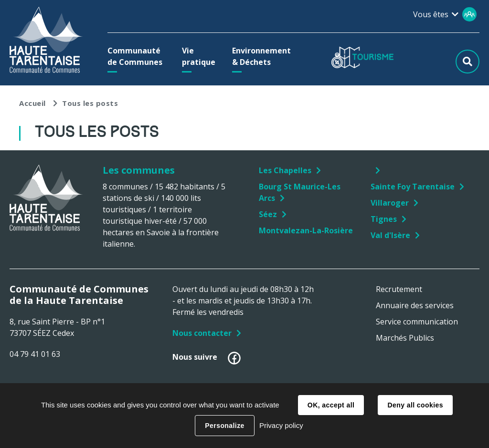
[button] (136, 56)
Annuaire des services (415, 305)
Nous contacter (202, 333)
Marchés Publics (405, 338)
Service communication (417, 322)
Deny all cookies (415, 405)
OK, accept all (331, 405)
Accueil (32, 103)
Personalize (224, 426)
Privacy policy (281, 425)
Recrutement (399, 289)
